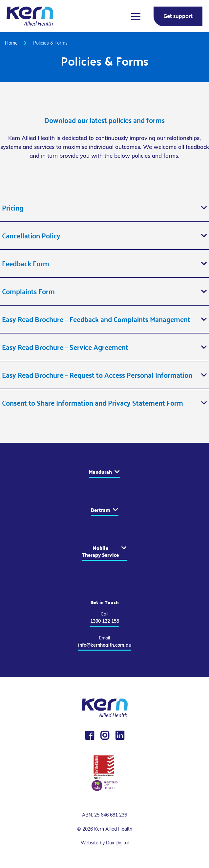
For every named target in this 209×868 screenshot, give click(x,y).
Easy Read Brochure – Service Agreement (65, 347)
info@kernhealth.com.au (105, 645)
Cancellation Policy (31, 236)
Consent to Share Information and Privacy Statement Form (93, 403)
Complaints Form (28, 291)
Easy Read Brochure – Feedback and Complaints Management (96, 319)
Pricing (13, 208)
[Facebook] (90, 736)
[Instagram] (105, 736)
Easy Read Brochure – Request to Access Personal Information (97, 375)
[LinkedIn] (120, 736)
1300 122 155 (105, 621)
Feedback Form (26, 263)
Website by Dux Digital (105, 843)
